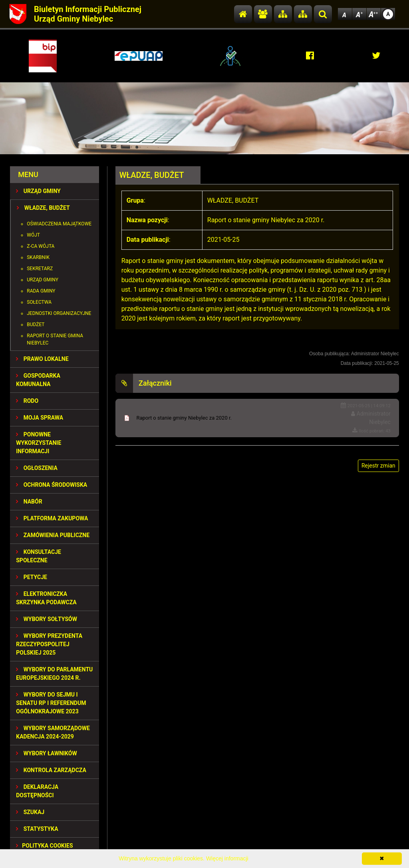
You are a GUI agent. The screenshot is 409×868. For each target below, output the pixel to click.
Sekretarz (40, 269)
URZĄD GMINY (38, 191)
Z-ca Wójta (41, 246)
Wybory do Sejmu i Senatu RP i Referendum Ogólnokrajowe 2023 (51, 703)
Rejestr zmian (378, 466)
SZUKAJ (30, 812)
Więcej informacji (227, 858)
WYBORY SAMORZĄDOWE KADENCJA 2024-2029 (53, 732)
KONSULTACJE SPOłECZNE (39, 556)
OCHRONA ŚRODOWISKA (52, 485)
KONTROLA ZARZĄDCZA (51, 770)
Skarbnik (38, 257)
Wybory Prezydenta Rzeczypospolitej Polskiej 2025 (49, 644)
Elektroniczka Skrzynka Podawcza (46, 598)
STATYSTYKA (37, 829)
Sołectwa (39, 302)
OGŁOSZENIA (37, 468)
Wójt (33, 235)
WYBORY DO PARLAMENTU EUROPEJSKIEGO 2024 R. (54, 674)
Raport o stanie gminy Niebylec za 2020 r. (184, 418)
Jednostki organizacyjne (59, 313)
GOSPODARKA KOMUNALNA (38, 380)
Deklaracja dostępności (37, 791)
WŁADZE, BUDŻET (43, 208)
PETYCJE (32, 577)
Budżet (36, 325)
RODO (27, 401)
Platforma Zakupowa (52, 518)
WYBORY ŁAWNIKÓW (46, 753)
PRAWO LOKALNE (42, 359)
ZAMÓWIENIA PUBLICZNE (53, 535)
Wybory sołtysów (47, 619)
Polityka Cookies (44, 846)
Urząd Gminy (43, 280)
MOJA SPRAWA (40, 418)
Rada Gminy (41, 291)
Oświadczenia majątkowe (59, 224)
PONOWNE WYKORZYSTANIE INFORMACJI (39, 443)
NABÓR (29, 502)
